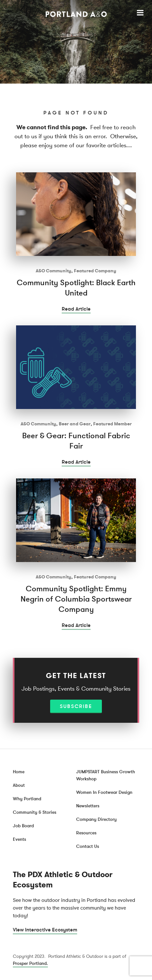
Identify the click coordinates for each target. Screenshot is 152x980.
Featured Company (95, 271)
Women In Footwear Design (104, 792)
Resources (86, 833)
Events (19, 839)
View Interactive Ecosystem (45, 930)
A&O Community (54, 271)
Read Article (76, 309)
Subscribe (76, 706)
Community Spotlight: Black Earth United (76, 288)
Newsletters (88, 806)
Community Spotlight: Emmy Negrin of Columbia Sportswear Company (76, 599)
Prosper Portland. (30, 963)
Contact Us (88, 846)
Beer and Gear (75, 424)
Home (19, 772)
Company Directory (96, 819)
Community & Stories (35, 812)
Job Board (23, 826)
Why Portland (27, 799)
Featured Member (112, 424)
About (19, 785)
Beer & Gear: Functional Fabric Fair (76, 441)
